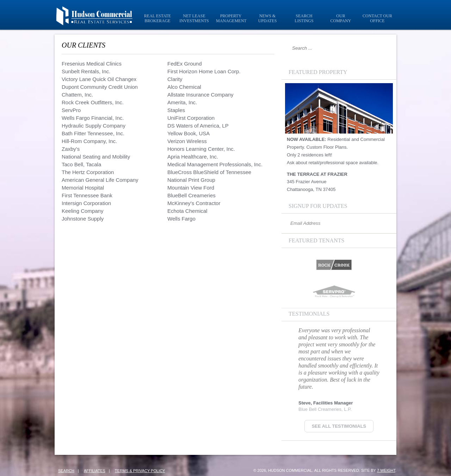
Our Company (341, 18)
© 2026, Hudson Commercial (283, 470)
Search (66, 471)
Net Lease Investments (194, 18)
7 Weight (386, 470)
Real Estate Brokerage (157, 18)
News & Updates (268, 18)
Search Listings (304, 18)
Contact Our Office (377, 18)
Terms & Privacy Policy (140, 471)
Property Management (231, 18)
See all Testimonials (339, 426)
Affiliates (95, 471)
